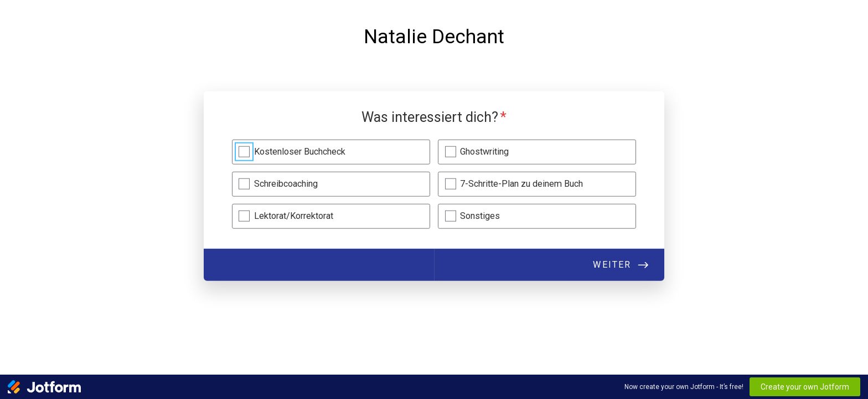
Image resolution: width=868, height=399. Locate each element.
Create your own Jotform (805, 387)
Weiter (612, 265)
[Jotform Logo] (44, 387)
